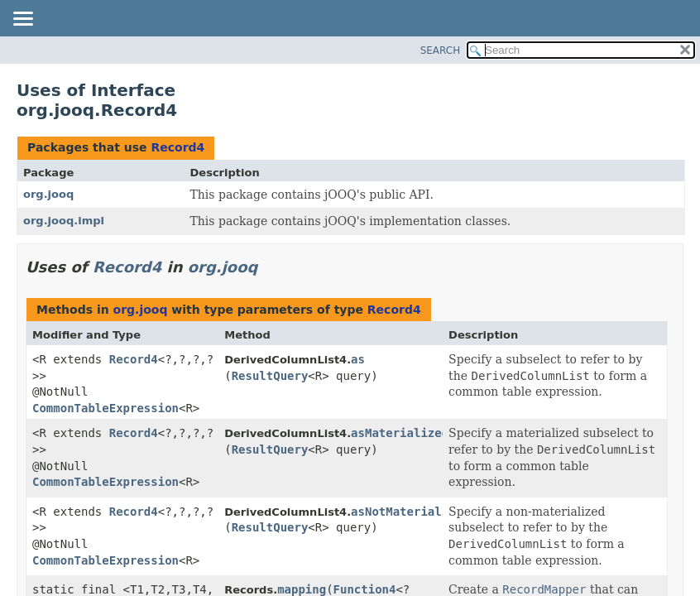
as (358, 359)
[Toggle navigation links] (22, 20)
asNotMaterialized (410, 512)
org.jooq (48, 194)
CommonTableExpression (105, 408)
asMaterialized (400, 433)
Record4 (177, 147)
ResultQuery (270, 376)
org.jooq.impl (64, 221)
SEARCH (441, 50)
